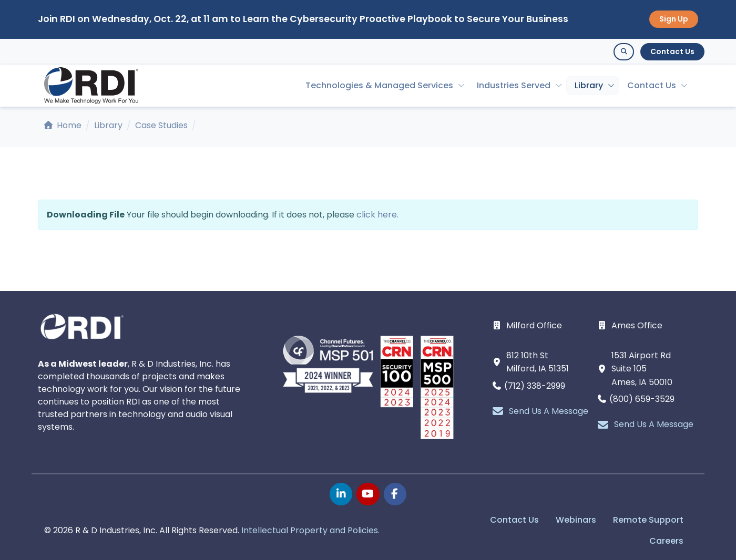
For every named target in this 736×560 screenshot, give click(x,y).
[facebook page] (395, 494)
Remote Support (648, 520)
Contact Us (672, 51)
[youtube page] (368, 494)
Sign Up (674, 19)
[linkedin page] (341, 494)
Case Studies (161, 125)
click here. (377, 215)
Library (589, 85)
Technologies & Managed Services (379, 85)
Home (63, 125)
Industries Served (514, 85)
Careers (666, 541)
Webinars (576, 520)
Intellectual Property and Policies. (310, 530)
